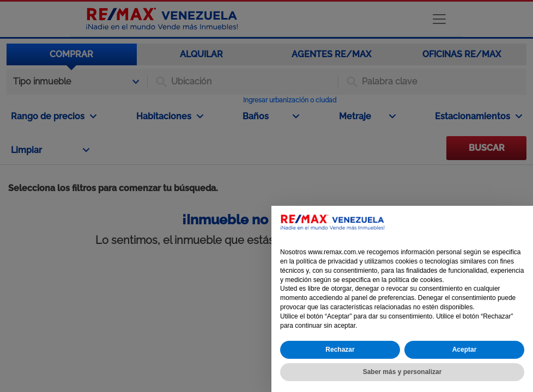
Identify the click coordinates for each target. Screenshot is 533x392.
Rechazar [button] (340, 350)
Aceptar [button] (465, 350)
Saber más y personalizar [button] (402, 372)
